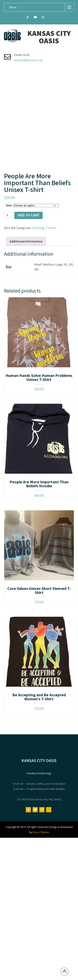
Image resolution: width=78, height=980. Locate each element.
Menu (13, 7)
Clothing (38, 245)
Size (9, 223)
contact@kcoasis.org (28, 60)
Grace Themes (41, 849)
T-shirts (51, 245)
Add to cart (29, 233)
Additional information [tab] (26, 259)
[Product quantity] (9, 232)
